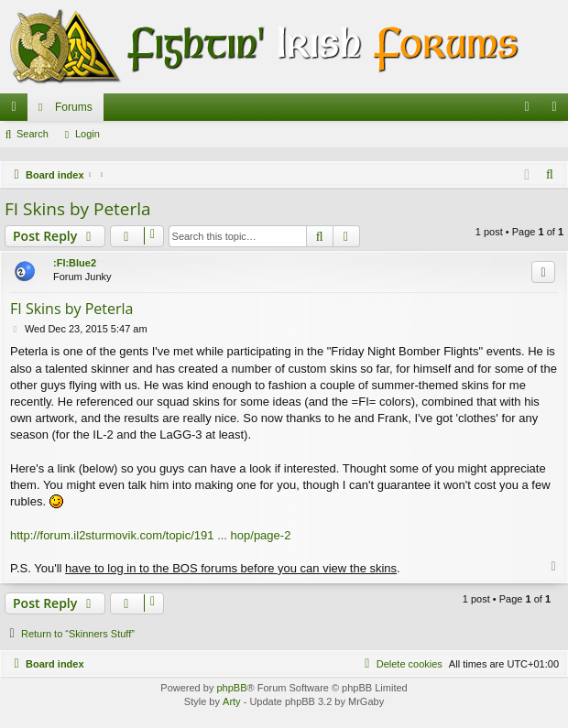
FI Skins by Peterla (78, 209)
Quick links (17, 111)
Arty (232, 701)
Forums (74, 107)
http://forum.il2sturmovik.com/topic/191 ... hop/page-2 (150, 535)
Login (87, 134)
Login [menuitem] (558, 111)
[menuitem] (527, 107)
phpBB (231, 688)
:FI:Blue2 (75, 263)
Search (33, 134)
